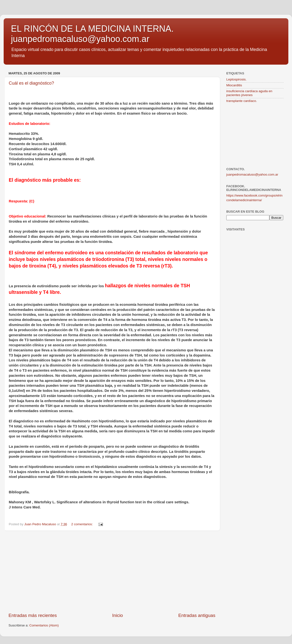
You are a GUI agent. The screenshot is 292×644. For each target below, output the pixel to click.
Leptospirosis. (236, 79)
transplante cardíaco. (242, 101)
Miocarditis (234, 85)
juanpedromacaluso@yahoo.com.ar (252, 174)
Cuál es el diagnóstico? (31, 83)
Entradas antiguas (197, 615)
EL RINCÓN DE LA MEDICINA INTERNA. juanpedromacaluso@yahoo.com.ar (92, 34)
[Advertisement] (112, 572)
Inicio (118, 615)
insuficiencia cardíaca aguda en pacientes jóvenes (249, 93)
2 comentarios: (82, 524)
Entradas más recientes (33, 615)
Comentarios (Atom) (44, 625)
